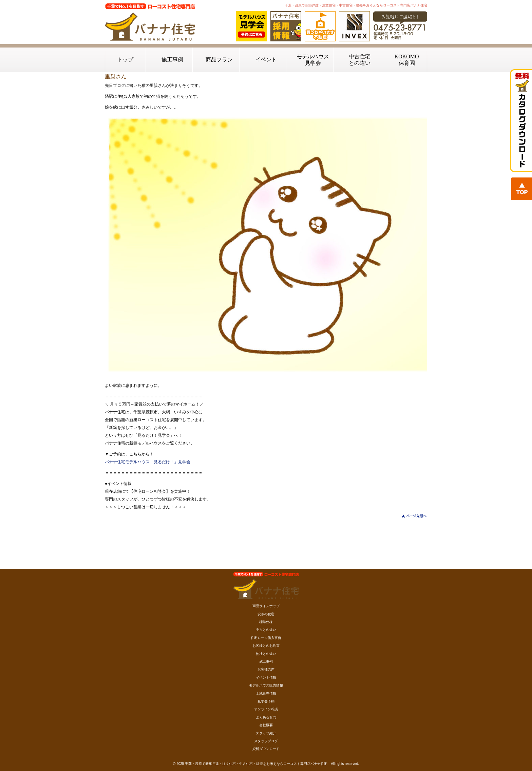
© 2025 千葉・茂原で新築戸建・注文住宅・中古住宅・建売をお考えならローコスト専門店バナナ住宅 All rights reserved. (266, 764)
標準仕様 (266, 622)
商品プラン (219, 60)
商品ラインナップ (266, 606)
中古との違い (266, 630)
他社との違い (266, 654)
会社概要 (266, 725)
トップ (125, 60)
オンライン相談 (266, 709)
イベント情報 (266, 678)
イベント (266, 60)
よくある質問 (266, 717)
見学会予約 (266, 701)
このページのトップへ (410, 516)
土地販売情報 (266, 693)
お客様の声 (266, 669)
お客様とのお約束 (266, 646)
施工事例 (172, 60)
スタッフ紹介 (266, 733)
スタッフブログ (266, 741)
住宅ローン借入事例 (266, 638)
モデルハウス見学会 (313, 60)
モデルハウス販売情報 (266, 685)
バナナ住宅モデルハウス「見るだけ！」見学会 (148, 462)
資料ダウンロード (266, 749)
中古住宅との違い (360, 60)
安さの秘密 (266, 614)
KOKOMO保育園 (407, 60)
